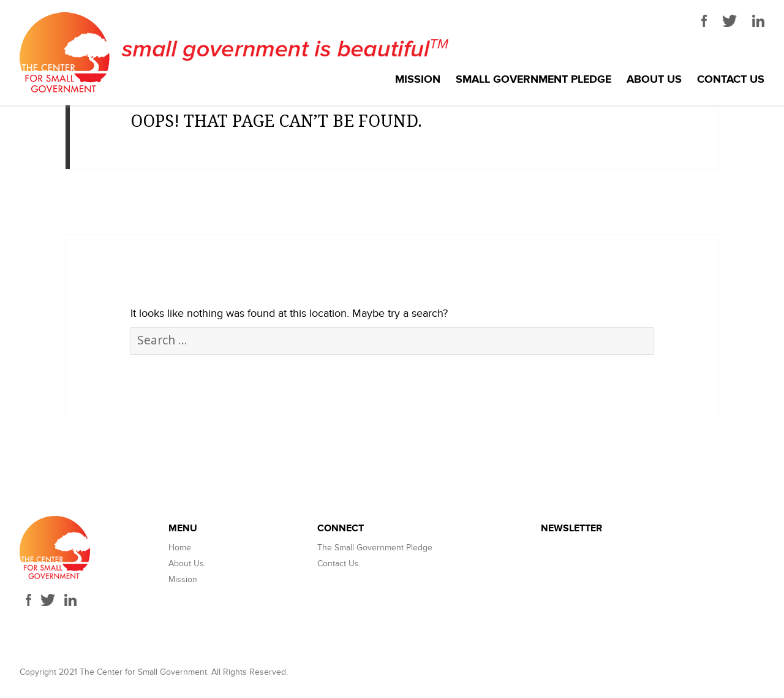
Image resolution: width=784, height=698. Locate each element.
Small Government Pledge (533, 80)
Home (180, 548)
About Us (654, 80)
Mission (418, 80)
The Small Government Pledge (375, 548)
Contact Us (731, 80)
